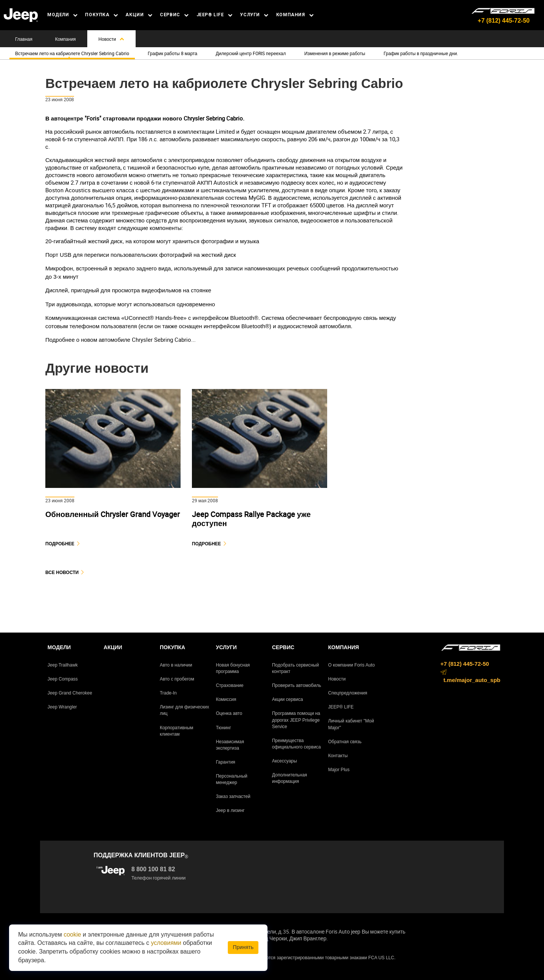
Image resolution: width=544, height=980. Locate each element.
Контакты (338, 756)
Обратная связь (345, 742)
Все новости (62, 573)
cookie (72, 934)
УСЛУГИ (254, 15)
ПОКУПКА (101, 15)
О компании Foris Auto (352, 665)
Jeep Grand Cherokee (70, 693)
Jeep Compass (63, 679)
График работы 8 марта (172, 53)
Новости (111, 39)
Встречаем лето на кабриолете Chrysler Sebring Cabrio (72, 53)
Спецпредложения (348, 693)
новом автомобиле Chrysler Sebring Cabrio (136, 340)
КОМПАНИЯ (295, 15)
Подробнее (60, 543)
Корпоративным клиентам (177, 731)
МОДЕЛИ (62, 15)
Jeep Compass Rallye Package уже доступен (251, 519)
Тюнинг (223, 728)
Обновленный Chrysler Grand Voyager (113, 514)
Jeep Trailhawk (63, 665)
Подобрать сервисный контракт (295, 668)
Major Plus (339, 770)
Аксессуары (284, 761)
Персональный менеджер (231, 779)
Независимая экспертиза (230, 745)
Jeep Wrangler (62, 707)
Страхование (229, 685)
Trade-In (168, 693)
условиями (166, 943)
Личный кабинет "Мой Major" (351, 724)
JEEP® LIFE (215, 15)
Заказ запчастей (233, 796)
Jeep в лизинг (230, 810)
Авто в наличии (176, 665)
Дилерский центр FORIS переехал (251, 53)
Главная (24, 39)
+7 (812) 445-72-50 (504, 21)
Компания (66, 39)
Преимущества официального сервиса (296, 744)
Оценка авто (229, 713)
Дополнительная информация (290, 778)
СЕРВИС (174, 15)
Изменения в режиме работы (335, 53)
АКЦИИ (139, 15)
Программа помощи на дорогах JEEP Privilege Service (296, 720)
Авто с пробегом (177, 679)
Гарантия (225, 762)
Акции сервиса (287, 699)
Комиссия (226, 699)
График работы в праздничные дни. (421, 53)
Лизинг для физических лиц (185, 710)
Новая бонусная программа (233, 668)
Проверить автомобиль (297, 685)
